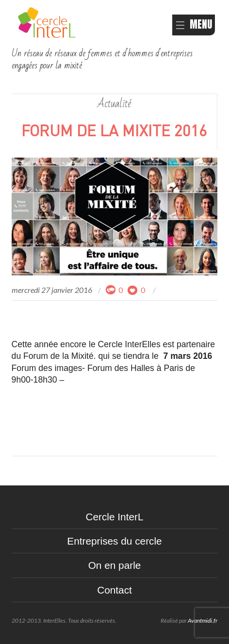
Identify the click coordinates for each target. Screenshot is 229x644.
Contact (114, 590)
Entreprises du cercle (114, 541)
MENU (194, 24)
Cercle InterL (114, 517)
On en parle (115, 565)
